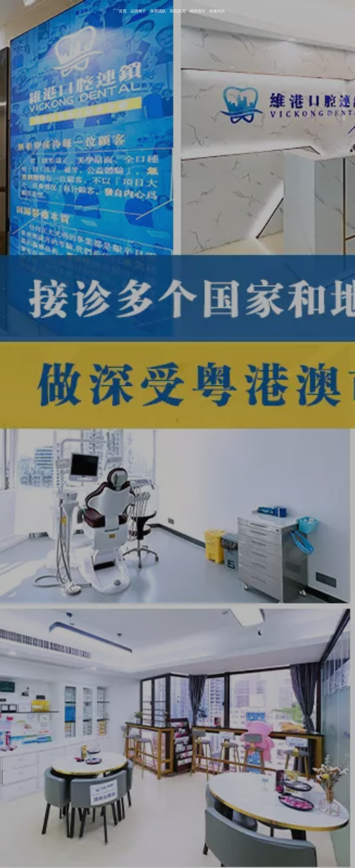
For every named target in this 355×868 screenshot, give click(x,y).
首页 (123, 11)
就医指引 (197, 11)
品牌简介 (138, 11)
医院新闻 (178, 11)
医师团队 (158, 11)
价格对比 (217, 11)
